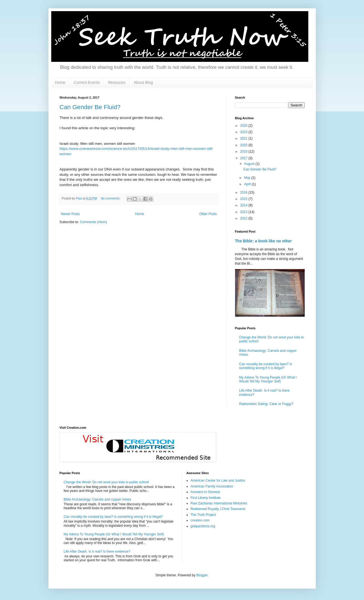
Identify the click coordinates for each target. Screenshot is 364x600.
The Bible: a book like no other (263, 241)
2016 (244, 192)
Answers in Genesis (205, 492)
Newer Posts (70, 214)
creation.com (200, 520)
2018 (244, 152)
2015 (244, 199)
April (248, 184)
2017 (244, 158)
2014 (244, 205)
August (250, 164)
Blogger (202, 575)
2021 (244, 138)
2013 (244, 212)
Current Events (87, 82)
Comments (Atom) (93, 222)
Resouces (117, 82)
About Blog (144, 82)
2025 (244, 126)
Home (60, 82)
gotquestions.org (203, 526)
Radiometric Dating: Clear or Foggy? (266, 404)
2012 (244, 218)
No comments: (111, 198)
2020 (244, 145)
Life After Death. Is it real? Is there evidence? (97, 552)
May (248, 178)
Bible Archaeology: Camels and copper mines (97, 499)
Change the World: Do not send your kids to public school (106, 482)
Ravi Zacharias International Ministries (219, 503)
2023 (244, 132)
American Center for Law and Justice (218, 481)
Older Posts (208, 214)
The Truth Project (203, 515)
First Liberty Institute (206, 498)
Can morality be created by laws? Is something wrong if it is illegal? (266, 366)
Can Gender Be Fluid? (90, 107)
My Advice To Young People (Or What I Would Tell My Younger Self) (268, 379)
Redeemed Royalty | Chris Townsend (218, 509)
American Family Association (212, 486)
